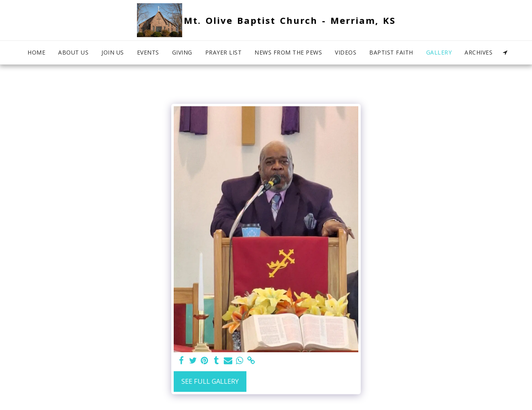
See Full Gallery (210, 381)
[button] (505, 53)
